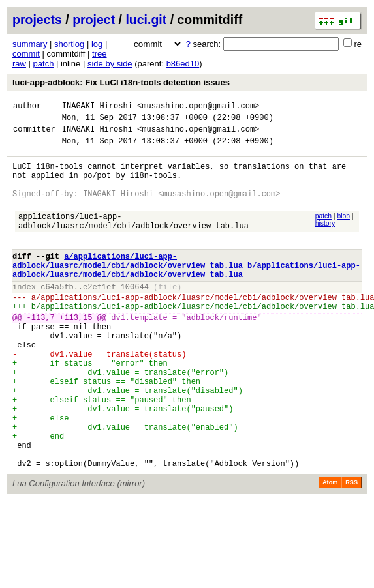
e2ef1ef (99, 316)
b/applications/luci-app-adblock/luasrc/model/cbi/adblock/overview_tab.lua (186, 296)
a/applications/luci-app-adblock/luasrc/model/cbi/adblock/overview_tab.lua (128, 285)
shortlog (69, 44)
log (97, 44)
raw (19, 64)
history (325, 239)
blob (343, 232)
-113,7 (41, 352)
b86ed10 (183, 64)
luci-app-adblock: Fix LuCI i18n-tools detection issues (121, 82)
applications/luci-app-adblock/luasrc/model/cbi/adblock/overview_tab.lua (133, 239)
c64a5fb (57, 316)
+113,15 (76, 352)
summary (30, 44)
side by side (110, 64)
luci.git (146, 20)
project (94, 20)
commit (26, 54)
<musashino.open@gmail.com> (198, 107)
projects (37, 20)
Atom (330, 549)
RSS (351, 549)
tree (99, 54)
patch (44, 64)
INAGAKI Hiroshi (97, 107)
